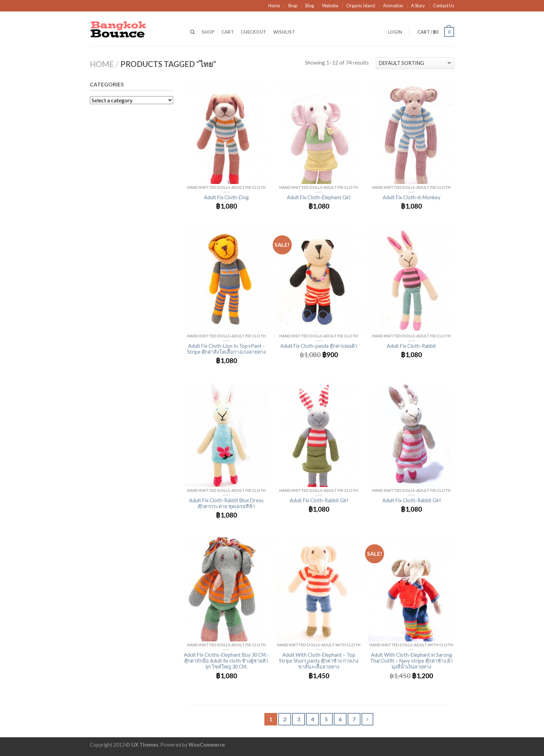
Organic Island (361, 6)
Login (395, 32)
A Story (418, 6)
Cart (228, 32)
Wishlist (284, 32)
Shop (293, 6)
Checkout (253, 32)
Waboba (330, 6)
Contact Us (444, 6)
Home (274, 6)
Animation (393, 6)
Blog (310, 6)
